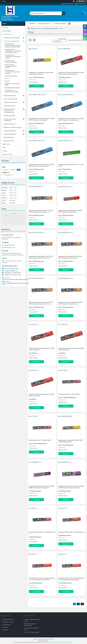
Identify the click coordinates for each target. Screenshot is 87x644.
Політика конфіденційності (66, 642)
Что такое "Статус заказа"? (32, 632)
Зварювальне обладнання (12, 38)
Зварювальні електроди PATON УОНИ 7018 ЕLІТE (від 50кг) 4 (41, 73)
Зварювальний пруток (11, 102)
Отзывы (5, 151)
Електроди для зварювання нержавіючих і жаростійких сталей (13, 51)
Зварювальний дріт (10, 96)
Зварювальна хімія (10, 124)
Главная (32, 24)
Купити (37, 86)
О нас (4, 147)
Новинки (5, 27)
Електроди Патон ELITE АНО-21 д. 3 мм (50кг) (71, 165)
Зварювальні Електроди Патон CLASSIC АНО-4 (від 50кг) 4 (71, 349)
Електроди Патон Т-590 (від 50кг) (69, 394)
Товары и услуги (44, 24)
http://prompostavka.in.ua (12, 268)
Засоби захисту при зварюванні (10, 120)
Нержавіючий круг (10, 106)
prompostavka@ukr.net (11, 271)
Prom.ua (52, 639)
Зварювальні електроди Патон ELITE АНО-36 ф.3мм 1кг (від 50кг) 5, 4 (70, 303)
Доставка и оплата (8, 622)
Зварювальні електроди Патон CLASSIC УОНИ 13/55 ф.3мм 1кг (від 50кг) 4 (71, 487)
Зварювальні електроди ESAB (12, 84)
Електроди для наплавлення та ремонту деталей (12, 72)
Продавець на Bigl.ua (43, 641)
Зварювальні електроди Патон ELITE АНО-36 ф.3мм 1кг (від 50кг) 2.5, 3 (41, 257)
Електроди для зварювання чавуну (11, 61)
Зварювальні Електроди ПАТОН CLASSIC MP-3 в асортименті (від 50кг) (71, 73)
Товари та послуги (36, 28)
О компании (6, 625)
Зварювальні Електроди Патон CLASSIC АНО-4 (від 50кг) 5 (42, 395)
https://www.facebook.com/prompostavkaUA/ (15, 279)
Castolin (7, 81)
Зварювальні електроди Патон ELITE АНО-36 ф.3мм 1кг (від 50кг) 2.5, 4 (41, 303)
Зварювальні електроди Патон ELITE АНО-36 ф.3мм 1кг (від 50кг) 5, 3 (70, 257)
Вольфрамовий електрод (13, 88)
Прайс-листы (6, 144)
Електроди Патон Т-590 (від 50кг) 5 (40, 440)
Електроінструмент (10, 131)
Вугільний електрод (11, 76)
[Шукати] (64, 12)
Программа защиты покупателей (30, 624)
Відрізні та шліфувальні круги (13, 127)
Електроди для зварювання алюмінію (12, 91)
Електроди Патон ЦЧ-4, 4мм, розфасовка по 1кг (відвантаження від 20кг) (71, 579)
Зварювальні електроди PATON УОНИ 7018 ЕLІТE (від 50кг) (70, 441)
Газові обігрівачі (9, 137)
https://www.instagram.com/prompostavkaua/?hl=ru (16, 284)
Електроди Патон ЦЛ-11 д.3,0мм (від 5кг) (72, 532)
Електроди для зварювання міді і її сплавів (11, 66)
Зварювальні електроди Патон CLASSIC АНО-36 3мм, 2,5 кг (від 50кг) (42, 119)
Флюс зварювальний (10, 99)
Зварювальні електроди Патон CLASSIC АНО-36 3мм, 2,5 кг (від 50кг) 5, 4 (42, 165)
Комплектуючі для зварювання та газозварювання (10, 111)
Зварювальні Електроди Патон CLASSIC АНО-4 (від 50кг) (42, 349)
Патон (7, 78)
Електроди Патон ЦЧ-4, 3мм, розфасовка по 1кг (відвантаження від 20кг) (42, 579)
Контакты (6, 627)
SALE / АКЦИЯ (7, 31)
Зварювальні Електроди (50, 28)
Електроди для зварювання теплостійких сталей (13, 56)
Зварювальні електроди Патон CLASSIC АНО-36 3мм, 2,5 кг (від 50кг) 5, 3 (71, 119)
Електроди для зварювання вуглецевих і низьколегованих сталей (13, 45)
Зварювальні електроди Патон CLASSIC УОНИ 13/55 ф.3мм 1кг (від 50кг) (42, 487)
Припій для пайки (10, 116)
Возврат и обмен (60, 24)
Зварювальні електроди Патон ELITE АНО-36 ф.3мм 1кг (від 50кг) (70, 211)
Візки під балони (9, 141)
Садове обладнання (10, 134)
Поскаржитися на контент (52, 642)
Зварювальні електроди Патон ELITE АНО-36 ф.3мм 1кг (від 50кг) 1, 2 (41, 211)
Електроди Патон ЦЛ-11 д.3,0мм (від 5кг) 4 (42, 533)
